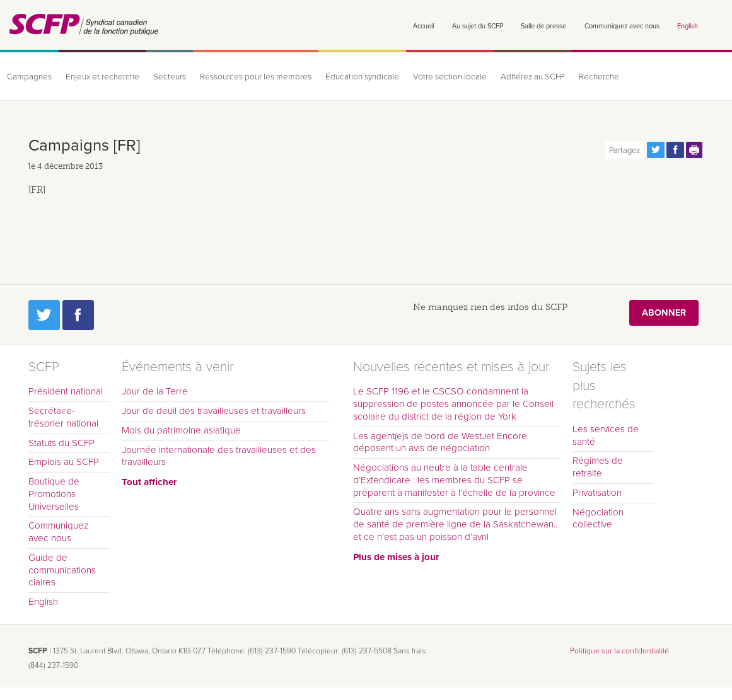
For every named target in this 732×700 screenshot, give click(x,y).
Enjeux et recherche (102, 77)
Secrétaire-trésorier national (63, 417)
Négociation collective (598, 519)
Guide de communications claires (62, 570)
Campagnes (29, 77)
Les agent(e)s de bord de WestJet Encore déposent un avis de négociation (440, 442)
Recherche (599, 77)
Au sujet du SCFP (478, 26)
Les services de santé (606, 435)
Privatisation (597, 493)
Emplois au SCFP (64, 462)
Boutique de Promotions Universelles (54, 494)
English (688, 26)
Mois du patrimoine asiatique (181, 430)
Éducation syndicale (362, 77)
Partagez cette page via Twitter (656, 150)
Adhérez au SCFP (533, 77)
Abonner (664, 313)
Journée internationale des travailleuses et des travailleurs (219, 456)
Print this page (695, 150)
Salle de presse (543, 26)
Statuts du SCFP (61, 443)
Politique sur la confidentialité (619, 651)
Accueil (423, 26)
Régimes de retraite (598, 467)
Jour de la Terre (155, 391)
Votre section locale (450, 77)
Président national (66, 391)
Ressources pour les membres (256, 77)
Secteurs (170, 77)
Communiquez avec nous (622, 26)
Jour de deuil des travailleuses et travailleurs (214, 411)
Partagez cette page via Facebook (675, 150)
